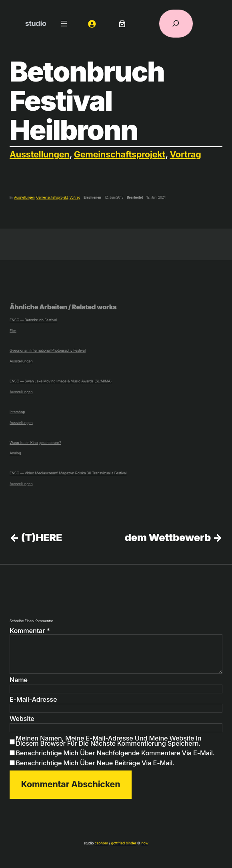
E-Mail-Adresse (33, 700)
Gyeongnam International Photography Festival (48, 350)
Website (22, 719)
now (145, 843)
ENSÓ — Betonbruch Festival (33, 320)
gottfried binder (124, 843)
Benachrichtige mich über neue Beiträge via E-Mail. (95, 763)
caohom (101, 843)
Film (13, 331)
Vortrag (186, 154)
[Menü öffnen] (64, 24)
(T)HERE (42, 537)
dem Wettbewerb (168, 537)
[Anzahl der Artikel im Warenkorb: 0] (122, 24)
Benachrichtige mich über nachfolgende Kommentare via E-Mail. (115, 753)
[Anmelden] (92, 24)
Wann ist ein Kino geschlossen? (35, 443)
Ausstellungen (40, 154)
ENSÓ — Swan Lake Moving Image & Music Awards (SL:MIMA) (61, 381)
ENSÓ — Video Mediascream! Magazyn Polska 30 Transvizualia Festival (68, 473)
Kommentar (30, 631)
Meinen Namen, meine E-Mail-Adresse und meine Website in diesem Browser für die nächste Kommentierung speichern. (108, 741)
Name (19, 680)
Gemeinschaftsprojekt (120, 154)
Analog (15, 453)
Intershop (17, 412)
